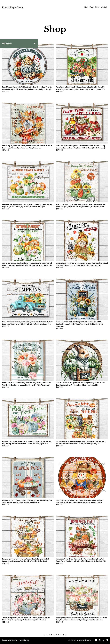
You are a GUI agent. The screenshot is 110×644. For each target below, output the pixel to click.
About (97, 7)
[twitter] (107, 640)
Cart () (104, 7)
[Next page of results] (66, 635)
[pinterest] (103, 640)
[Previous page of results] (44, 635)
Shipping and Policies (84, 640)
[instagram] (100, 640)
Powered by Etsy (24, 640)
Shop (86, 7)
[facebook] (96, 640)
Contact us (72, 640)
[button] (19, 43)
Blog (92, 7)
